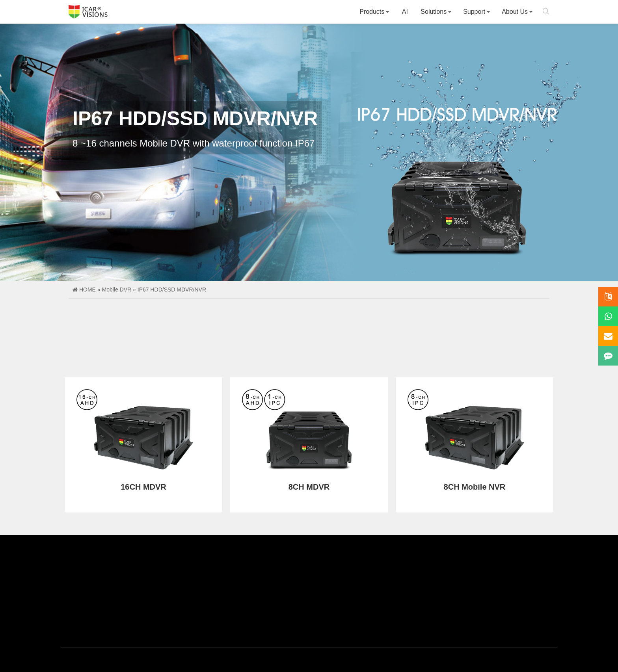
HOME (87, 290)
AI (405, 12)
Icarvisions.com (88, 12)
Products (372, 12)
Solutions (434, 12)
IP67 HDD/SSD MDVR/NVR (172, 290)
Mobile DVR (116, 290)
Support (474, 12)
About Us (515, 12)
